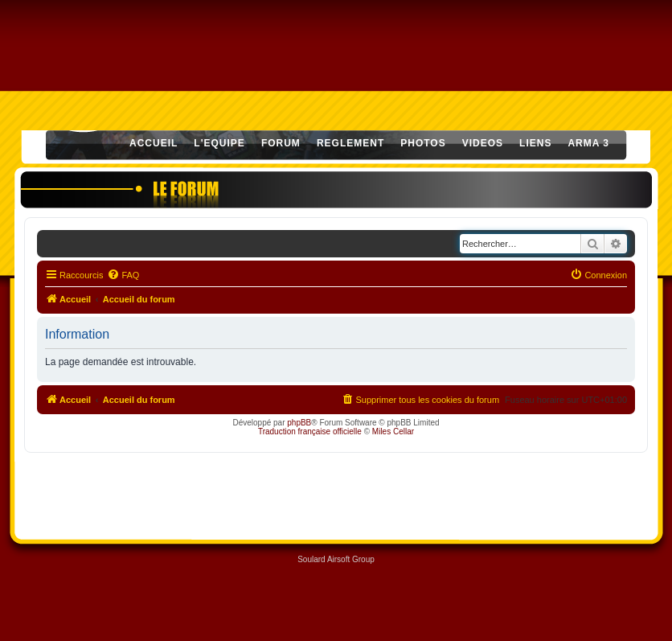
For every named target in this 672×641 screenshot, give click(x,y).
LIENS (535, 143)
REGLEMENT (350, 143)
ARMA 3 (588, 143)
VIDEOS (483, 143)
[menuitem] (123, 275)
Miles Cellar (393, 431)
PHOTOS (423, 143)
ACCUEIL (154, 143)
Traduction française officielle (310, 431)
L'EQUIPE (219, 143)
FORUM (281, 143)
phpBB (299, 423)
